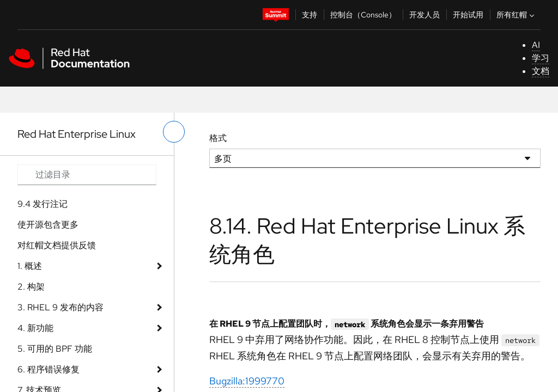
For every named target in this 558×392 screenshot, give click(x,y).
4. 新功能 (35, 328)
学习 (541, 58)
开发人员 (424, 15)
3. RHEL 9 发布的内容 (60, 307)
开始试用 (468, 15)
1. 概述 (30, 266)
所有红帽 (517, 15)
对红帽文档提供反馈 (57, 245)
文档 (541, 71)
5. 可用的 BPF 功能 (55, 349)
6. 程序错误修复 (48, 369)
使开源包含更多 (48, 225)
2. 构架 (31, 287)
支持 (310, 15)
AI (536, 45)
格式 (218, 138)
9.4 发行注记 (43, 204)
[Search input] (87, 175)
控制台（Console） (363, 15)
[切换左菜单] (174, 132)
